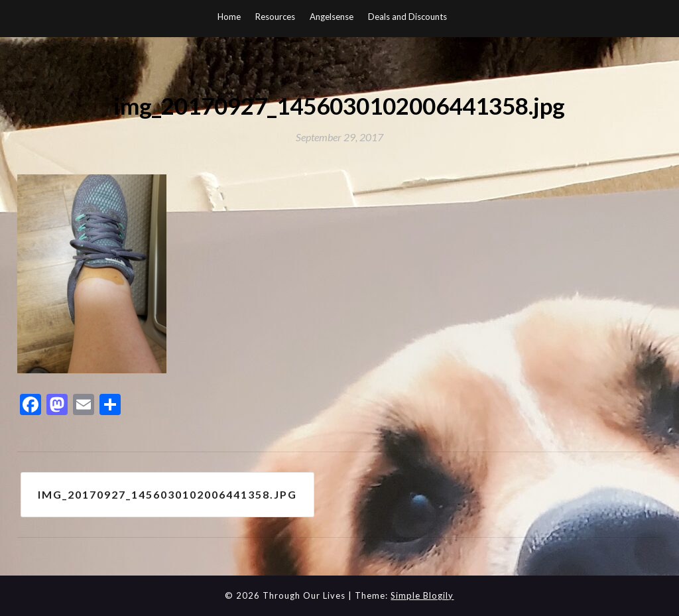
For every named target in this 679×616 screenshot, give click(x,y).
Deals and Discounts (407, 17)
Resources (275, 17)
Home (229, 17)
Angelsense (332, 17)
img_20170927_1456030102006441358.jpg (167, 494)
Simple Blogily (422, 595)
